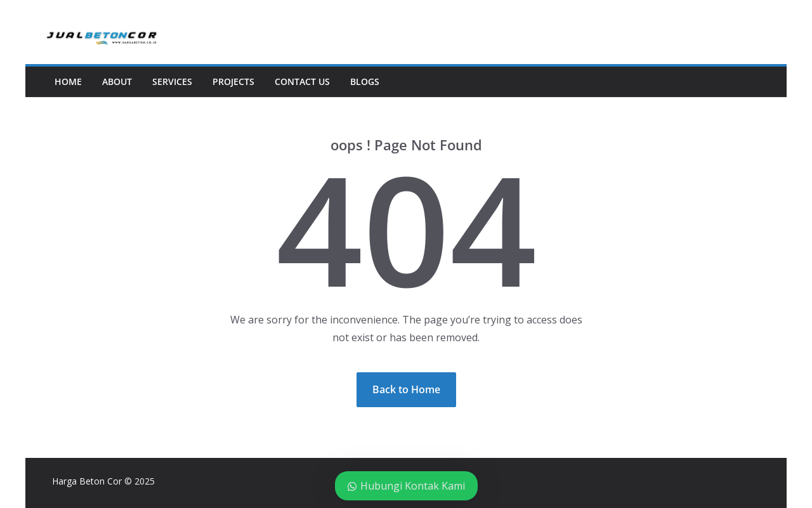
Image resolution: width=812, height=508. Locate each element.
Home (68, 81)
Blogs (365, 81)
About (117, 81)
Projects (233, 81)
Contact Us (302, 81)
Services (172, 81)
